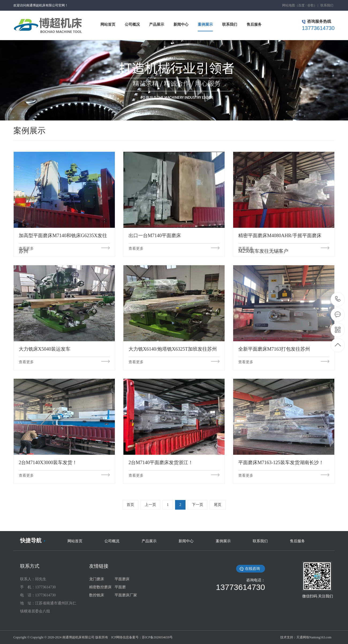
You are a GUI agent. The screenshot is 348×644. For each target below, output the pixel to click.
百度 (301, 5)
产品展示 (149, 541)
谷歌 (311, 5)
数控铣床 (97, 595)
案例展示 (223, 541)
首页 (130, 505)
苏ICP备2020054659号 (157, 637)
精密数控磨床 (100, 587)
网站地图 (289, 5)
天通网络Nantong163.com (314, 637)
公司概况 (112, 541)
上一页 (150, 505)
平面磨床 (122, 579)
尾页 (218, 505)
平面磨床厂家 (126, 595)
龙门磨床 (97, 579)
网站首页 (75, 541)
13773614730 (338, 299)
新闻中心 (186, 541)
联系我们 (327, 5)
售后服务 (297, 541)
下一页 (198, 505)
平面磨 (120, 587)
